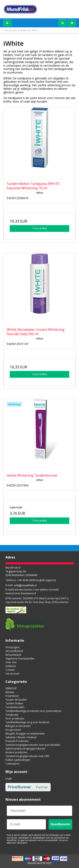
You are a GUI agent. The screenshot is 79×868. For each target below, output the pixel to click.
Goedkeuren (60, 824)
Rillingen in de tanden (18, 726)
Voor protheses (15, 718)
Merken (10, 692)
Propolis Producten (17, 741)
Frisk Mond (12, 696)
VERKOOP (11, 688)
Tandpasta (12, 715)
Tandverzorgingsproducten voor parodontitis (33, 745)
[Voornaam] (39, 811)
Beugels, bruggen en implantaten (25, 734)
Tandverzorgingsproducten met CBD (27, 756)
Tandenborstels (15, 707)
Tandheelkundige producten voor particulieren (33, 711)
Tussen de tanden (16, 700)
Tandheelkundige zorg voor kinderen (28, 722)
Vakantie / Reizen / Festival (21, 737)
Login (9, 778)
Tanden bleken (14, 703)
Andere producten (16, 752)
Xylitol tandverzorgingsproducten (25, 749)
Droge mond (13, 730)
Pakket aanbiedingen (18, 760)
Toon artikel (40, 228)
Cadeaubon (13, 764)
